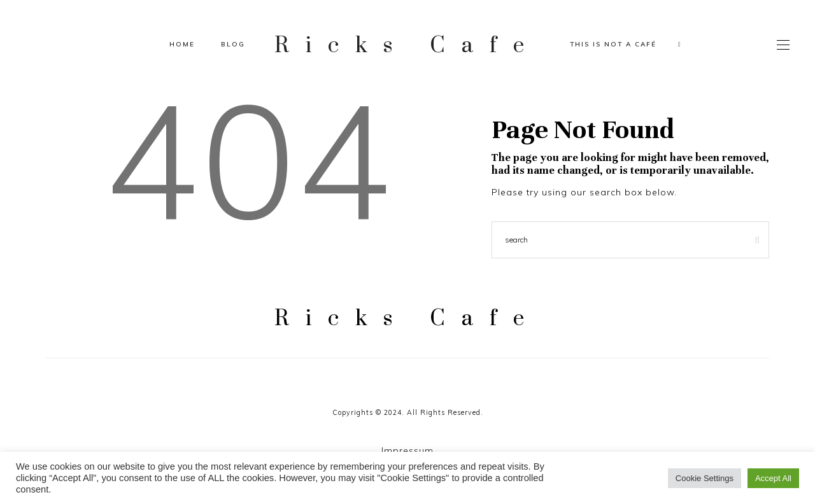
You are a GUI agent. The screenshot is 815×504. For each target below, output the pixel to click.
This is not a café (613, 44)
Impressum (407, 451)
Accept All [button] (773, 478)
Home (182, 44)
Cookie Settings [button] (705, 478)
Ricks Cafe (407, 44)
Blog (233, 44)
